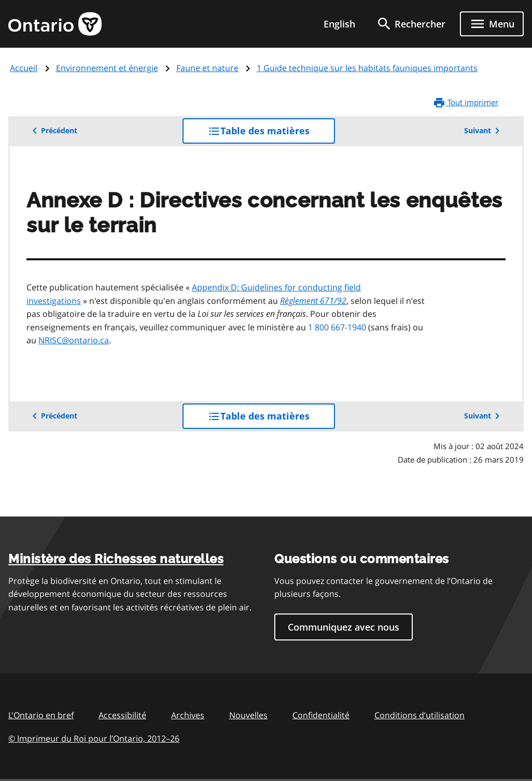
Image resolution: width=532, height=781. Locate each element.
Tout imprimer (466, 103)
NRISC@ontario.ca (74, 340)
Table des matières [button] (271, 134)
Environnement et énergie (107, 68)
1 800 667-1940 (337, 327)
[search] (411, 24)
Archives (188, 715)
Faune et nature (207, 68)
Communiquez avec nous (344, 627)
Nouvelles (248, 715)
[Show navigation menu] (492, 24)
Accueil (24, 68)
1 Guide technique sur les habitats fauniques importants (367, 68)
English (339, 24)
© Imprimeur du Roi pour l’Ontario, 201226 (94, 738)
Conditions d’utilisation (419, 715)
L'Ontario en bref (41, 715)
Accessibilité (122, 715)
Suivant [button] (484, 131)
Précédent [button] (53, 131)
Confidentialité (321, 715)
